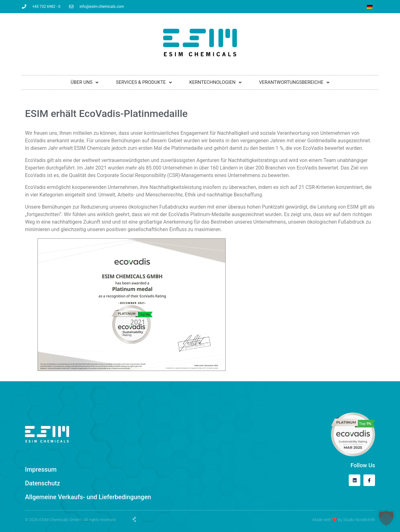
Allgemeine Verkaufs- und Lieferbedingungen (88, 497)
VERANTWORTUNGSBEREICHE (294, 82)
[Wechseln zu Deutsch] (370, 7)
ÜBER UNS (85, 82)
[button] (386, 518)
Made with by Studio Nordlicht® (344, 520)
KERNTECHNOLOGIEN (215, 82)
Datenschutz (42, 483)
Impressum (41, 469)
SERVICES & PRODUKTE (144, 82)
